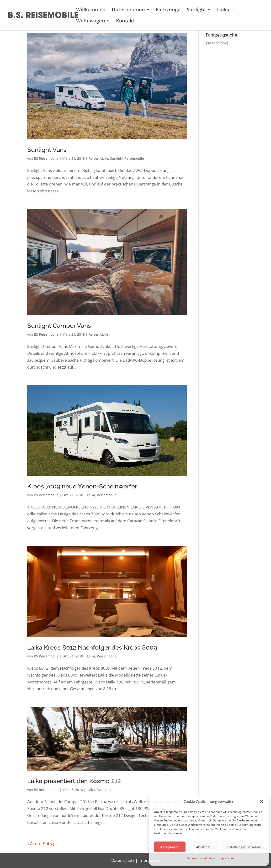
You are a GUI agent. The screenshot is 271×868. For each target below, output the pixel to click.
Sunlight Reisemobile (127, 158)
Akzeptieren (170, 847)
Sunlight (196, 10)
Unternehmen (128, 10)
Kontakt (125, 21)
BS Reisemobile (46, 158)
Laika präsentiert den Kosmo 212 (74, 781)
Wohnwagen (91, 21)
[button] (261, 802)
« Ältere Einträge (43, 844)
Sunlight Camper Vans (59, 326)
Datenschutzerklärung (202, 858)
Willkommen (91, 10)
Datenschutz (123, 860)
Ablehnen (204, 847)
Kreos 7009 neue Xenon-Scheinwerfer (82, 486)
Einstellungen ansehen (243, 847)
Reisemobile (98, 158)
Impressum (226, 858)
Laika (223, 10)
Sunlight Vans (47, 150)
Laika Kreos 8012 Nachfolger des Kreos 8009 (92, 647)
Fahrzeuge (168, 10)
